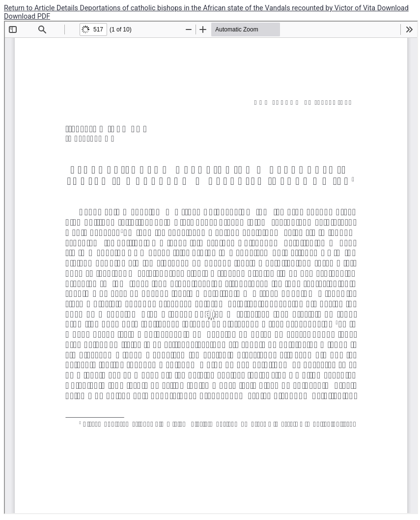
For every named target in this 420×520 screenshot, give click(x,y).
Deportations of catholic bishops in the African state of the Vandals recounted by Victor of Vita (229, 8)
